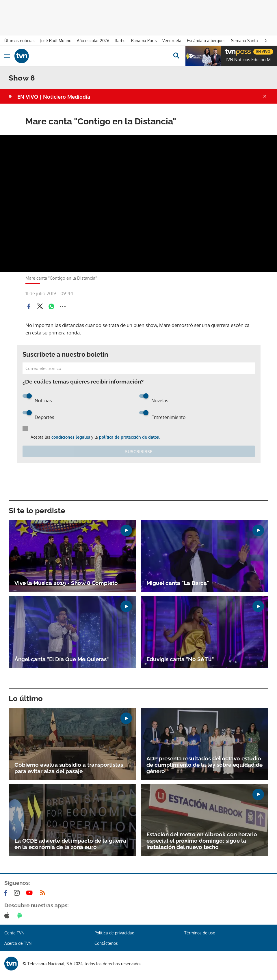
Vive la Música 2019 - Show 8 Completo (66, 583)
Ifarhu (120, 41)
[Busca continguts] (176, 56)
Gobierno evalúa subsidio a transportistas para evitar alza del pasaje (69, 768)
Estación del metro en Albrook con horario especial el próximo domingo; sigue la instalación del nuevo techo (202, 841)
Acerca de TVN (18, 943)
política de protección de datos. (129, 437)
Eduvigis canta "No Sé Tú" (180, 659)
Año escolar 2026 (93, 41)
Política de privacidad (114, 933)
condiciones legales (71, 437)
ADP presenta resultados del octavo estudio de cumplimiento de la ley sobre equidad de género (205, 765)
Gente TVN (14, 933)
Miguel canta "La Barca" (178, 583)
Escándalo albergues (206, 41)
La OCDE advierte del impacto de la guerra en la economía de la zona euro (70, 844)
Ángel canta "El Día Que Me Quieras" (62, 659)
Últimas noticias (19, 41)
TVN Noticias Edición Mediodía (250, 60)
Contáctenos (106, 943)
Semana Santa (245, 41)
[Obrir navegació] (7, 56)
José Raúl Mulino (56, 41)
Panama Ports (144, 41)
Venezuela (172, 41)
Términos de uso (200, 933)
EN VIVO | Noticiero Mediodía (54, 97)
